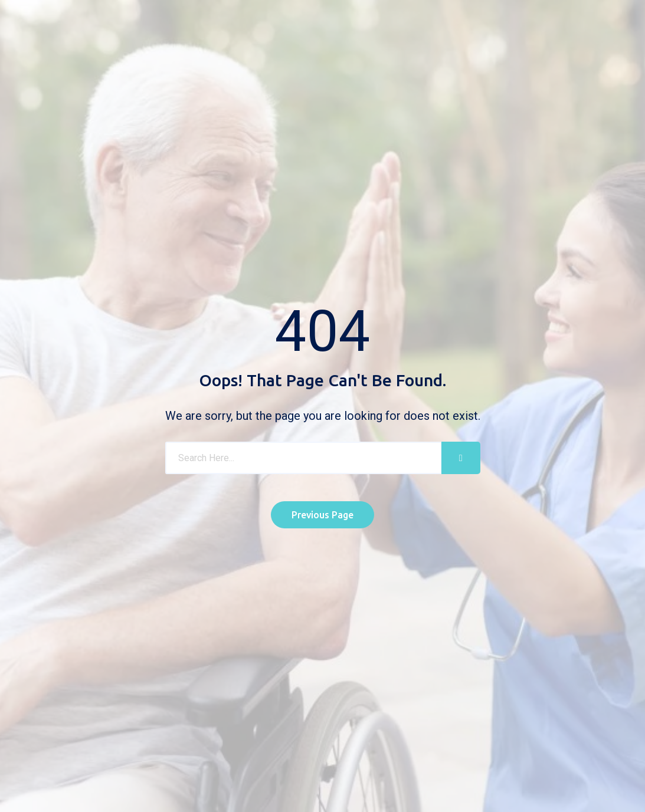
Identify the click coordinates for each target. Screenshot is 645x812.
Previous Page (322, 515)
